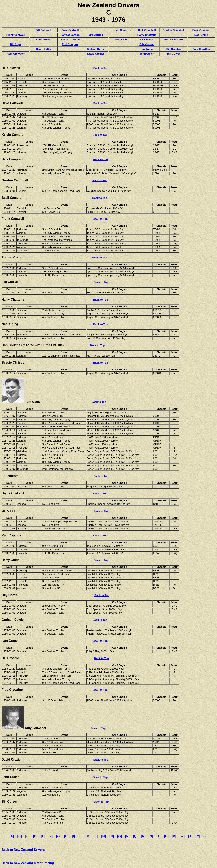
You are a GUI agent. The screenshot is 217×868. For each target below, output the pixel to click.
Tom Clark (121, 40)
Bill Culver (174, 54)
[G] (58, 836)
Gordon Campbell (174, 30)
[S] (151, 836)
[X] (190, 836)
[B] (20, 836)
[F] (51, 836)
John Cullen (147, 54)
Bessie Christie (70, 40)
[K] (88, 836)
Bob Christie (43, 40)
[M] (103, 836)
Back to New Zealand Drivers (23, 850)
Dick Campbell (147, 30)
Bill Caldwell (11, 68)
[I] (74, 836)
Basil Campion (201, 30)
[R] (143, 836)
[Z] (205, 836)
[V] (174, 836)
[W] (182, 836)
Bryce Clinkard (174, 40)
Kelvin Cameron (121, 30)
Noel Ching (201, 35)
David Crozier (96, 54)
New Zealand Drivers (108, 5)
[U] (166, 836)
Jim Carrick (96, 35)
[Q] (135, 836)
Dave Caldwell (70, 30)
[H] (66, 836)
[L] (96, 836)
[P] (127, 836)
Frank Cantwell (16, 35)
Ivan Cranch (147, 49)
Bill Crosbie (174, 49)
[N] (112, 836)
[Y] (198, 836)
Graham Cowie (96, 49)
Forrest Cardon (70, 35)
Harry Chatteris (147, 35)
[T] (158, 836)
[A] (12, 836)
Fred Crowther (201, 49)
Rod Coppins (70, 44)
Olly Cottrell (147, 44)
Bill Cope (16, 44)
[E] (43, 836)
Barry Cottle (43, 49)
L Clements (147, 40)
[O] (119, 836)
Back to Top (101, 68)
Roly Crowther (16, 54)
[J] (81, 836)
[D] (35, 836)
